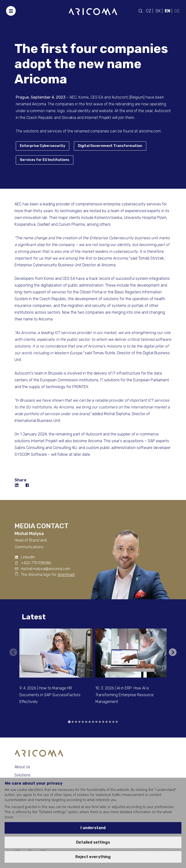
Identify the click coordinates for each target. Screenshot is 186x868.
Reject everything (93, 857)
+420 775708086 (36, 563)
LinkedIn (28, 557)
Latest (34, 617)
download (66, 575)
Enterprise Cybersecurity (43, 146)
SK (158, 11)
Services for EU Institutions (45, 160)
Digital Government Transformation (110, 146)
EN (167, 11)
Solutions (23, 775)
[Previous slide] (13, 652)
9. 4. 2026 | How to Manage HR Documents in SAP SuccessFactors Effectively (50, 695)
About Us (22, 767)
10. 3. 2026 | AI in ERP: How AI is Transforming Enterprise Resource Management (124, 695)
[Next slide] (173, 652)
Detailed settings (93, 842)
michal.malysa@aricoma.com (46, 569)
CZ (149, 11)
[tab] (69, 722)
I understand (93, 828)
